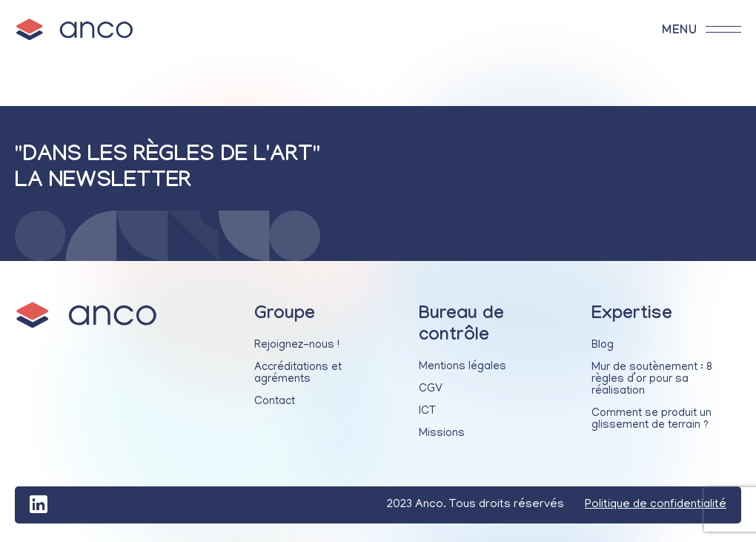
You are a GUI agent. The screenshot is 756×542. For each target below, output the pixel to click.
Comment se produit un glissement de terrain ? (651, 420)
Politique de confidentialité (656, 505)
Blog (603, 346)
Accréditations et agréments (298, 374)
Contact (275, 402)
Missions (442, 434)
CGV (431, 389)
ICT (427, 412)
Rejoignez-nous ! (297, 346)
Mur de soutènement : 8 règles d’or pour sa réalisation (652, 380)
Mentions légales (462, 367)
